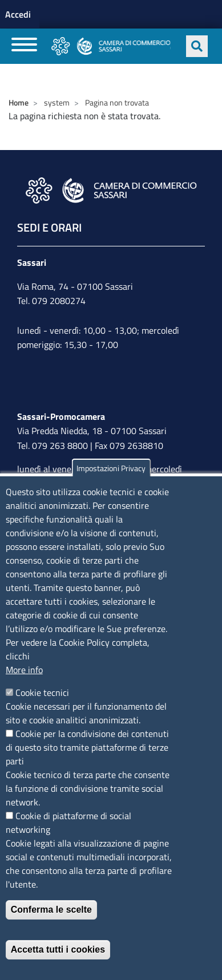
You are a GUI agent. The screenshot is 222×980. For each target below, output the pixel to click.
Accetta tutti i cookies (58, 949)
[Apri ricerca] (197, 46)
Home (19, 102)
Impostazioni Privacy (111, 468)
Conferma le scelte (51, 910)
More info (24, 670)
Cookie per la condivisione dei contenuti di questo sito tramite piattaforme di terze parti (87, 747)
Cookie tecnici (42, 693)
